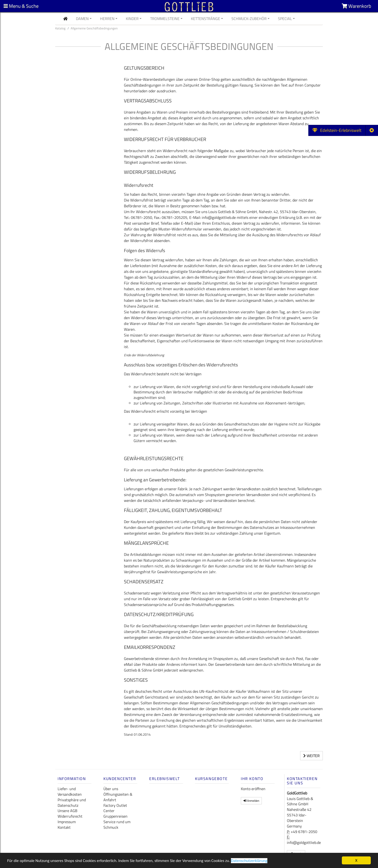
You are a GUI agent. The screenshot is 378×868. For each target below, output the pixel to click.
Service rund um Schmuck (117, 824)
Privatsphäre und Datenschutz (72, 803)
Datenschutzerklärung (249, 861)
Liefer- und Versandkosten (70, 791)
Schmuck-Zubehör (249, 19)
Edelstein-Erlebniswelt (337, 130)
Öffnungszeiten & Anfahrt (118, 797)
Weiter (311, 756)
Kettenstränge (206, 19)
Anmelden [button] (251, 801)
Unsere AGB (67, 811)
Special (285, 19)
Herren (107, 19)
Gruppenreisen (115, 816)
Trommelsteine (165, 19)
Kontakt (64, 827)
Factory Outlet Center (115, 808)
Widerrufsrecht (70, 816)
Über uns (111, 789)
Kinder (132, 19)
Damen (82, 19)
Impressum (67, 822)
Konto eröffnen (253, 789)
